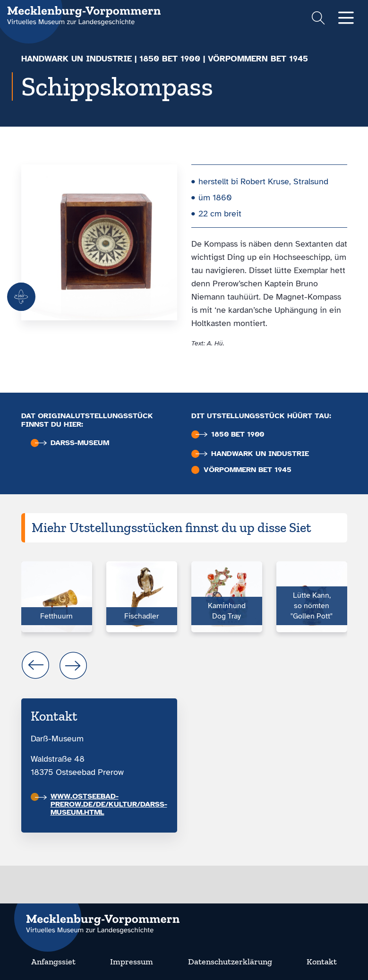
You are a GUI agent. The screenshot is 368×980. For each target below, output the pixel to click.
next (73, 665)
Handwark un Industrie (77, 59)
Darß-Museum (72, 443)
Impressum (132, 962)
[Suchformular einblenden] (318, 19)
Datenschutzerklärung (230, 962)
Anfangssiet (53, 962)
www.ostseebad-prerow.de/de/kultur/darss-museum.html (101, 804)
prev (35, 665)
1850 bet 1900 (170, 59)
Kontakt (322, 962)
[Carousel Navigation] (184, 665)
